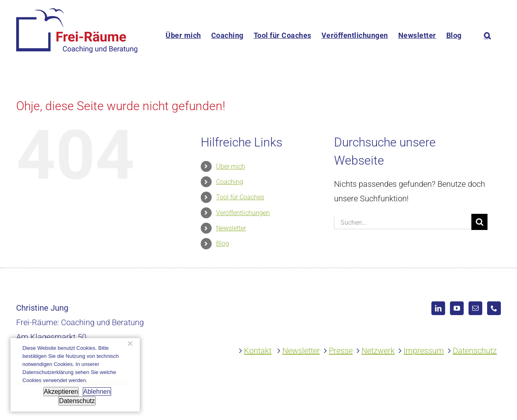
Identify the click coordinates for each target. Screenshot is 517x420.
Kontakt (258, 351)
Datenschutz (475, 351)
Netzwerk (378, 351)
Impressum (424, 351)
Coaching (230, 182)
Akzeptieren (61, 392)
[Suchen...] (403, 223)
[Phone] (494, 308)
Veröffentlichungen (243, 213)
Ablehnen (97, 392)
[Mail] (475, 308)
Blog (223, 243)
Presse (341, 351)
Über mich (231, 166)
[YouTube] (457, 308)
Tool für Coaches (240, 197)
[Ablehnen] (130, 343)
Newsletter (231, 228)
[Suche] (479, 222)
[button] (488, 35)
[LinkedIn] (438, 308)
